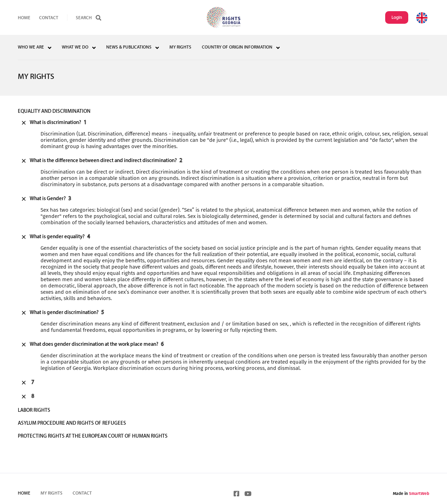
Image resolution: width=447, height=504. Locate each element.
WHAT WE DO (75, 47)
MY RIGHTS (180, 47)
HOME (24, 18)
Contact (49, 18)
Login (397, 18)
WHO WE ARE (31, 47)
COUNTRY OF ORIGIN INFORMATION (237, 47)
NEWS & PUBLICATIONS (129, 47)
